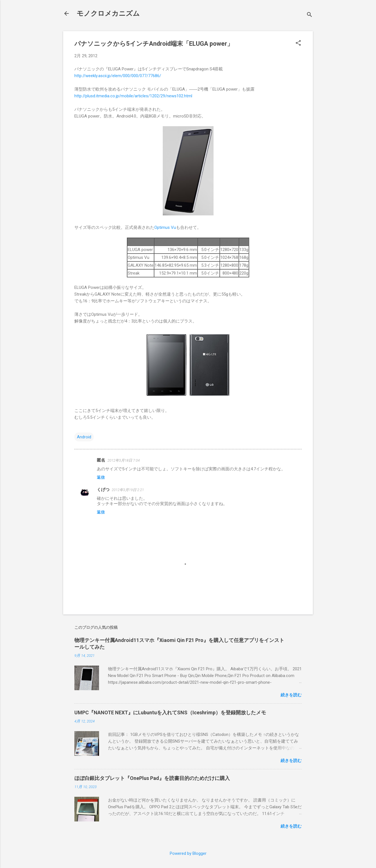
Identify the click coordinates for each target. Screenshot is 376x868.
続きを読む (291, 695)
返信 (101, 477)
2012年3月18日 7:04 (124, 460)
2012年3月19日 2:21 (128, 490)
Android (84, 437)
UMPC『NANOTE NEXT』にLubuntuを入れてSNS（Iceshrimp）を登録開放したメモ (170, 712)
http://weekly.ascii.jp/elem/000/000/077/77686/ (118, 76)
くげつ (103, 490)
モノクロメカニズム (108, 13)
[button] (298, 43)
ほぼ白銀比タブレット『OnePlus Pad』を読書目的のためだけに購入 (152, 778)
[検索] (309, 15)
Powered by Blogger (188, 853)
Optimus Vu (165, 227)
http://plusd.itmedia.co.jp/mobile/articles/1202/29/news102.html (133, 96)
